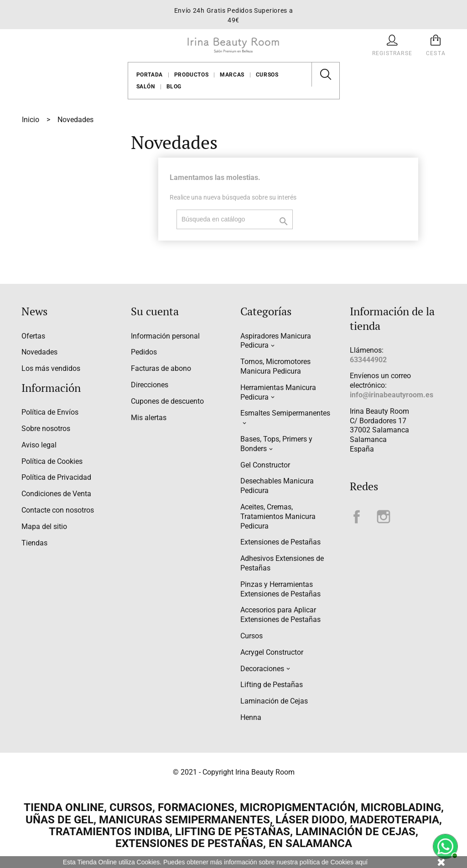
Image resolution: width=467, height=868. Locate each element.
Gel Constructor (265, 465)
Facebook (357, 517)
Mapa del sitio (44, 526)
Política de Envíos (50, 412)
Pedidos (144, 352)
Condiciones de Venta (56, 494)
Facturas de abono (161, 368)
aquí (361, 862)
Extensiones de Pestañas (280, 542)
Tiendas (34, 543)
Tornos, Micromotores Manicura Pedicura (275, 366)
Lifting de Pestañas (272, 685)
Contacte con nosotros (58, 510)
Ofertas (33, 336)
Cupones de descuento (167, 401)
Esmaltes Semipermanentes (285, 413)
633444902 (368, 360)
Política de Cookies (52, 461)
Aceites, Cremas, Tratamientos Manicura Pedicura (278, 516)
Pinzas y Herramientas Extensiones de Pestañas (280, 589)
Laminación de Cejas (274, 701)
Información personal (165, 336)
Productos (191, 75)
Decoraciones (262, 669)
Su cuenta (155, 311)
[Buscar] (235, 219)
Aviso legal (39, 445)
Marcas (232, 75)
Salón (146, 87)
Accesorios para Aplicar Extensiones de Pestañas (280, 615)
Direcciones (150, 385)
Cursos (267, 75)
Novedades (39, 352)
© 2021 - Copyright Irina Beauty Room (234, 772)
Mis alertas (149, 418)
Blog (174, 87)
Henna (251, 717)
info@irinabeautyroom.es (392, 395)
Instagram (384, 517)
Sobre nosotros (46, 429)
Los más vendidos (51, 368)
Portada (150, 75)
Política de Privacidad (56, 477)
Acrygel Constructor (272, 652)
